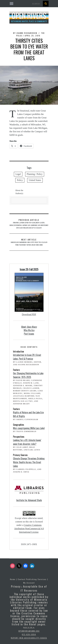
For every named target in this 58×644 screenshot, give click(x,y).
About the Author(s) (19, 192)
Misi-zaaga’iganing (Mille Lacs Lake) (29, 428)
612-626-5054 (29, 634)
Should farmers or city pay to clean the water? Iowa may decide (29, 242)
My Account (29, 583)
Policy (20, 180)
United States (35, 180)
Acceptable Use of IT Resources (34, 588)
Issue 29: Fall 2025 (29, 269)
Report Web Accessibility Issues (29, 638)
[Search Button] (46, 4)
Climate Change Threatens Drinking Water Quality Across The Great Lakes (29, 462)
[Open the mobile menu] (29, 4)
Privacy (16, 586)
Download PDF (29, 314)
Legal (18, 174)
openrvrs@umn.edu (29, 631)
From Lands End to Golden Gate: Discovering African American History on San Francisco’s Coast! (29, 224)
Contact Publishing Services (32, 579)
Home (13, 579)
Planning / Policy (35, 174)
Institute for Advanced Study (29, 500)
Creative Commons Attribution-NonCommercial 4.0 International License (29, 529)
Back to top (29, 627)
